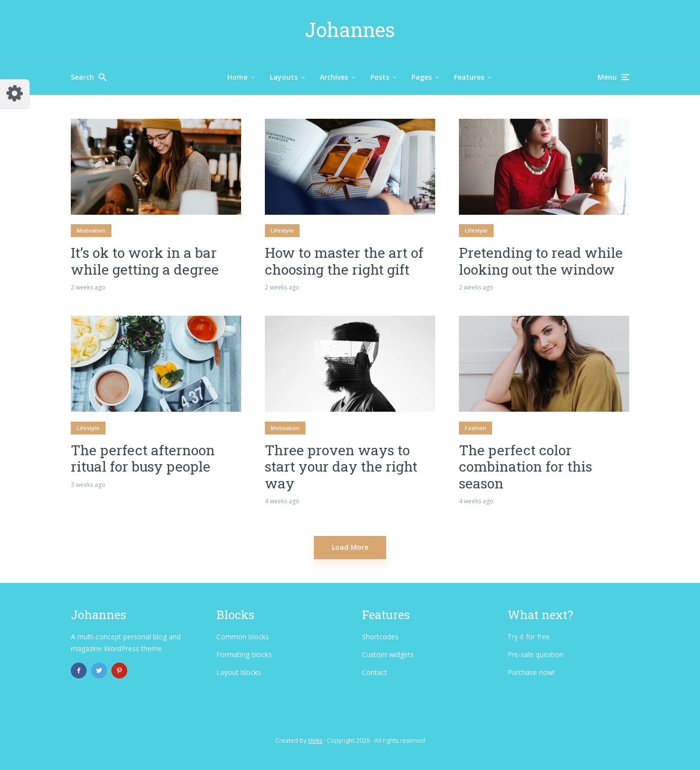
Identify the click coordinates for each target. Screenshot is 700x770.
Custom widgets (388, 654)
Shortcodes (380, 637)
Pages (422, 77)
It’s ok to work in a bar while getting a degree (145, 261)
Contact (375, 672)
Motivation (91, 230)
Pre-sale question (535, 654)
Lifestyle (282, 230)
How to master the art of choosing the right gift (344, 261)
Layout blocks (239, 672)
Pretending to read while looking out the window (541, 261)
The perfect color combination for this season (525, 467)
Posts (380, 77)
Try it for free (529, 637)
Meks (315, 741)
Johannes (350, 29)
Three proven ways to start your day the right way (341, 467)
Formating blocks (244, 654)
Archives (334, 77)
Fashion (475, 428)
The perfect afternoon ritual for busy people (143, 458)
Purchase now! (531, 672)
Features (469, 77)
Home (237, 77)
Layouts (284, 77)
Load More (350, 547)
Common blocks (243, 637)
